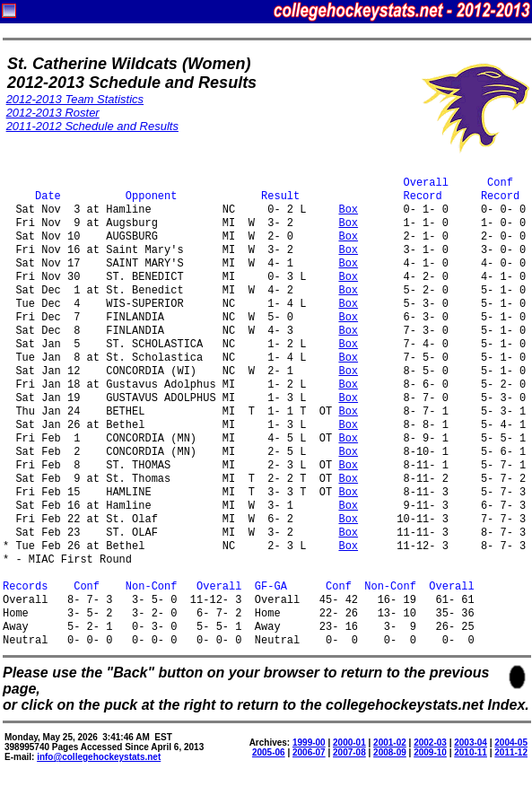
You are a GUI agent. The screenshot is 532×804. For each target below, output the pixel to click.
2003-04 (471, 743)
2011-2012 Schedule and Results (92, 126)
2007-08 (349, 752)
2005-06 (269, 752)
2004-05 (511, 743)
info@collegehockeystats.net (99, 757)
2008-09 (390, 752)
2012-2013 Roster (53, 113)
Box (348, 210)
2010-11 (471, 752)
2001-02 (390, 743)
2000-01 (349, 743)
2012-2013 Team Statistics (75, 99)
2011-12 (511, 752)
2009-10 (430, 752)
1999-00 (309, 743)
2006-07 (309, 752)
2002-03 (430, 743)
